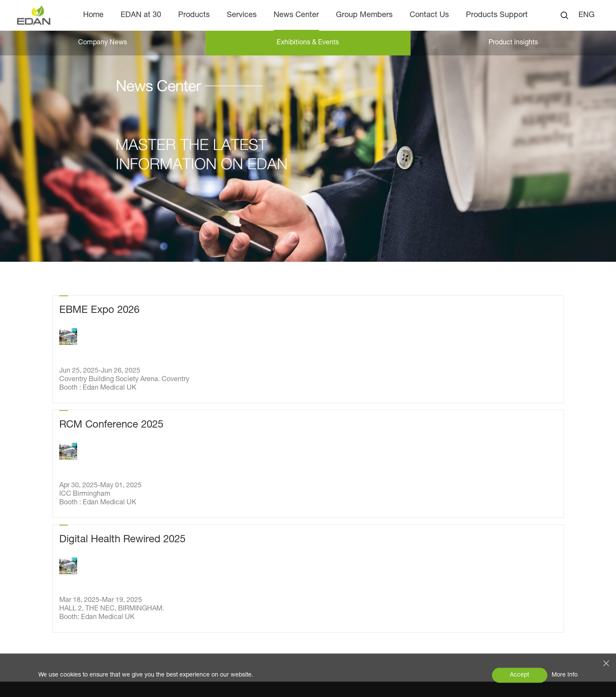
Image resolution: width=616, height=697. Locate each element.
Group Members (364, 15)
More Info (565, 675)
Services (242, 15)
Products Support (497, 15)
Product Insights (77, 572)
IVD (167, 599)
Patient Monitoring (190, 530)
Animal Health (184, 616)
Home (93, 15)
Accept (519, 675)
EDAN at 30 (141, 15)
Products (194, 15)
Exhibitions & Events (308, 43)
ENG (587, 15)
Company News (103, 43)
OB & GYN (178, 513)
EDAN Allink (180, 633)
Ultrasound (179, 564)
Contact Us (429, 15)
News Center (296, 15)
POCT (171, 581)
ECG (169, 547)
